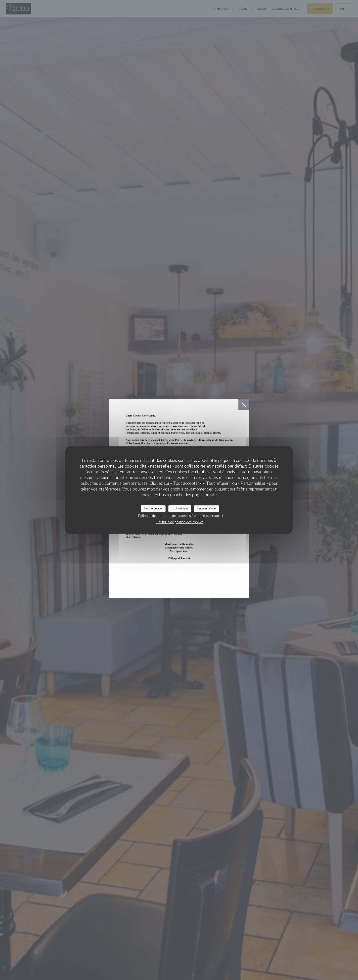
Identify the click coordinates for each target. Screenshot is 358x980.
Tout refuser (180, 508)
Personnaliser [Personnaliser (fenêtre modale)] (207, 508)
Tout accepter (153, 508)
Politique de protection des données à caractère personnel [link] (181, 516)
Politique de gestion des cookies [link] (180, 522)
